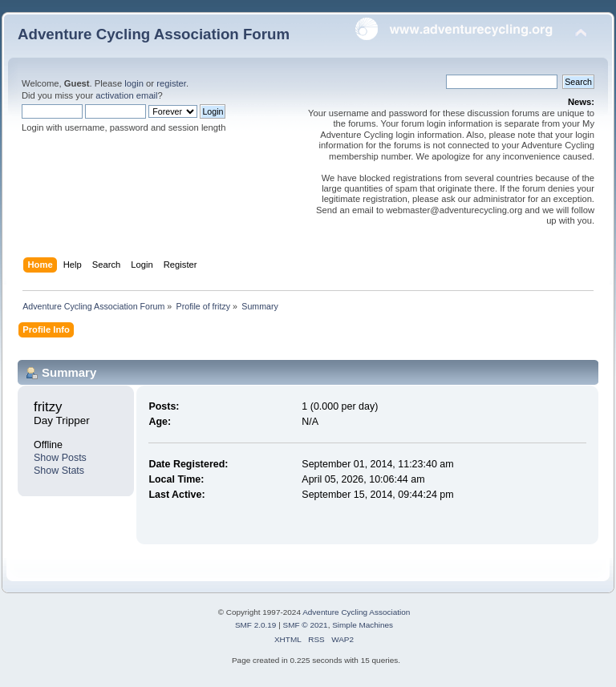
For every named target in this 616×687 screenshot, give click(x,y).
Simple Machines (363, 625)
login (134, 83)
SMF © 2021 (306, 625)
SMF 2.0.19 (256, 625)
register (171, 83)
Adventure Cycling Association (356, 612)
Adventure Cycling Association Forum (154, 34)
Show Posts (60, 458)
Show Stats (59, 471)
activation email (126, 95)
